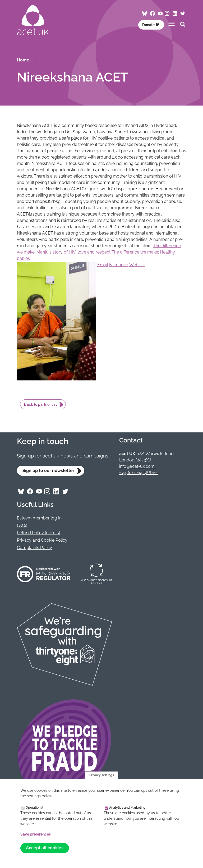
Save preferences (36, 834)
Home (23, 60)
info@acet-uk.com (137, 466)
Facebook (119, 265)
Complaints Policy (34, 548)
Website (137, 265)
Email (103, 265)
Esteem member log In (39, 518)
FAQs (22, 525)
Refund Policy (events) (38, 533)
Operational (34, 807)
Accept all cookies (45, 848)
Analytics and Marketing (127, 807)
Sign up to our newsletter (48, 471)
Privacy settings (102, 775)
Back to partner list (40, 404)
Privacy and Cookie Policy (42, 540)
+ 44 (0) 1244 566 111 (139, 473)
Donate (151, 25)
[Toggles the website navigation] (172, 24)
